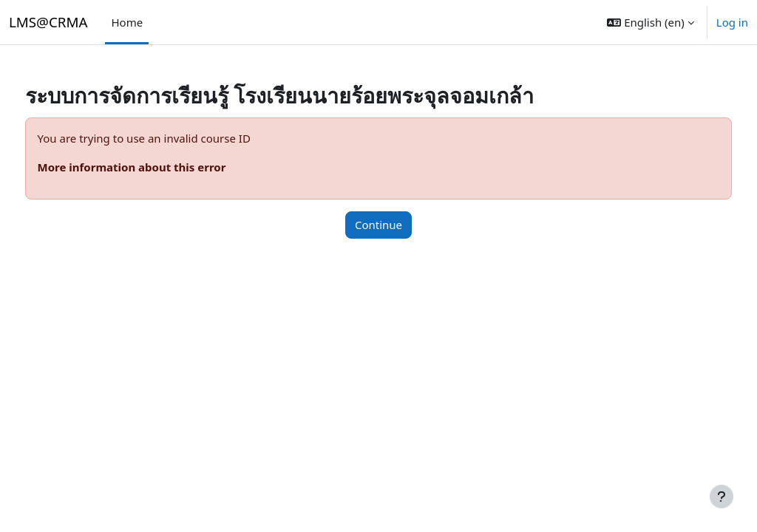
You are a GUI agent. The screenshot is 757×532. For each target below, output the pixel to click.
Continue (378, 225)
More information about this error (159, 167)
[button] (650, 22)
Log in (732, 22)
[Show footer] (722, 497)
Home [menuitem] (127, 22)
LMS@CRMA (48, 22)
